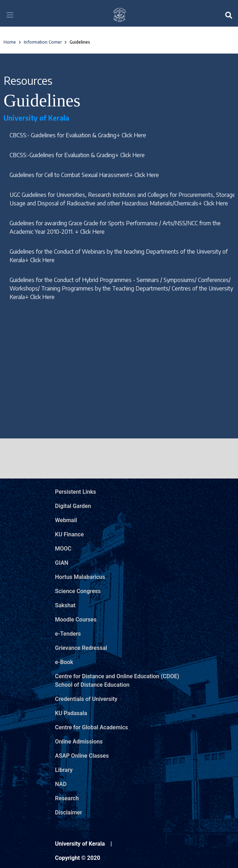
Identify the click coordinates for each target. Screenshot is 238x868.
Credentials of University (86, 699)
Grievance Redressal (81, 648)
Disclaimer (68, 812)
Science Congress (78, 591)
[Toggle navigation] (10, 15)
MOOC (63, 549)
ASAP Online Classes (82, 756)
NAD (61, 784)
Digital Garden (73, 506)
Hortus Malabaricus (80, 577)
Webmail (66, 520)
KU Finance (69, 534)
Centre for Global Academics (92, 727)
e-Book (64, 662)
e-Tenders (68, 634)
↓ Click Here (131, 135)
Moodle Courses (76, 620)
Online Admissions (79, 742)
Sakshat (65, 605)
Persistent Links (76, 492)
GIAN (62, 563)
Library (64, 770)
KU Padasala (71, 713)
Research (67, 798)
